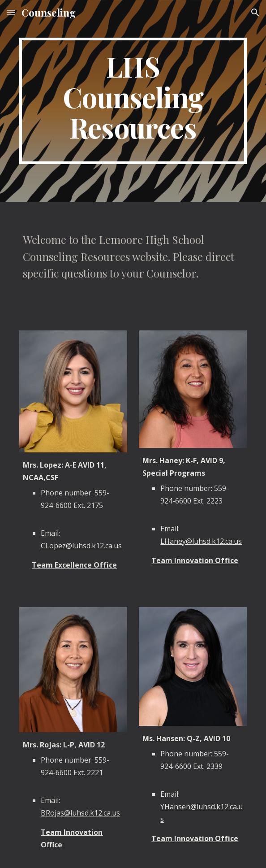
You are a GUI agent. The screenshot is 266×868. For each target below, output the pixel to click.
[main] (133, 101)
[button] (11, 12)
